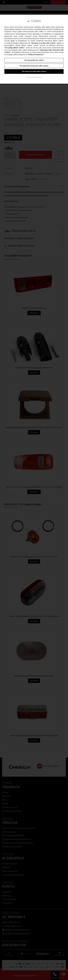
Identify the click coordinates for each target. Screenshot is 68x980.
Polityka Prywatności (34, 77)
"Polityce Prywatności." (36, 54)
